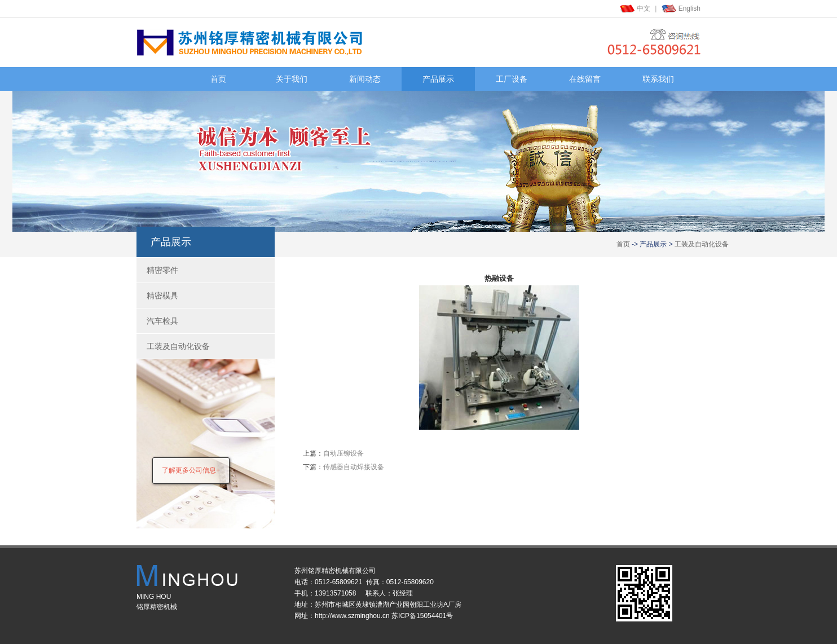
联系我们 (658, 79)
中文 (644, 8)
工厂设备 (512, 79)
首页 (218, 79)
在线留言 (585, 79)
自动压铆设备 (343, 453)
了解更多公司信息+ (191, 470)
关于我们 (292, 79)
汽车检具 (162, 321)
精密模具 (162, 295)
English (690, 8)
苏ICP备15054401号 (422, 616)
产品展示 (438, 79)
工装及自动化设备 (702, 244)
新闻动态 (365, 79)
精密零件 (162, 270)
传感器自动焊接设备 (354, 467)
